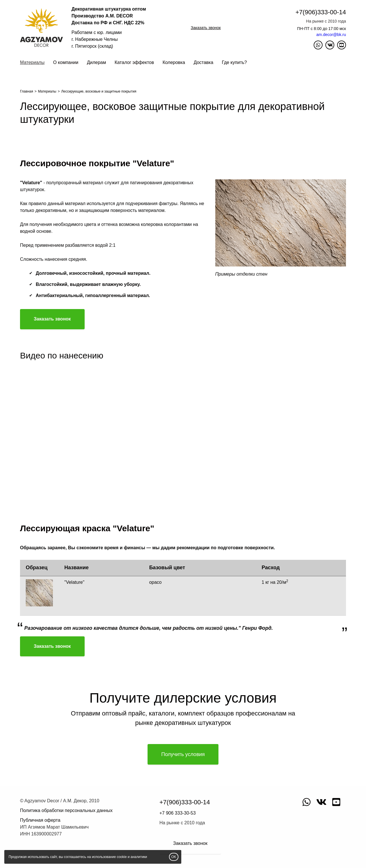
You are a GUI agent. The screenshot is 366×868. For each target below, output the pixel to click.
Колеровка (174, 62)
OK (174, 857)
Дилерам (97, 62)
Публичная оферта (40, 820)
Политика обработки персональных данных (66, 810)
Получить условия (183, 754)
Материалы (32, 62)
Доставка (203, 62)
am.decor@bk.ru (331, 35)
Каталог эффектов (134, 62)
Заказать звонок (206, 28)
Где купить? (234, 62)
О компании (66, 62)
